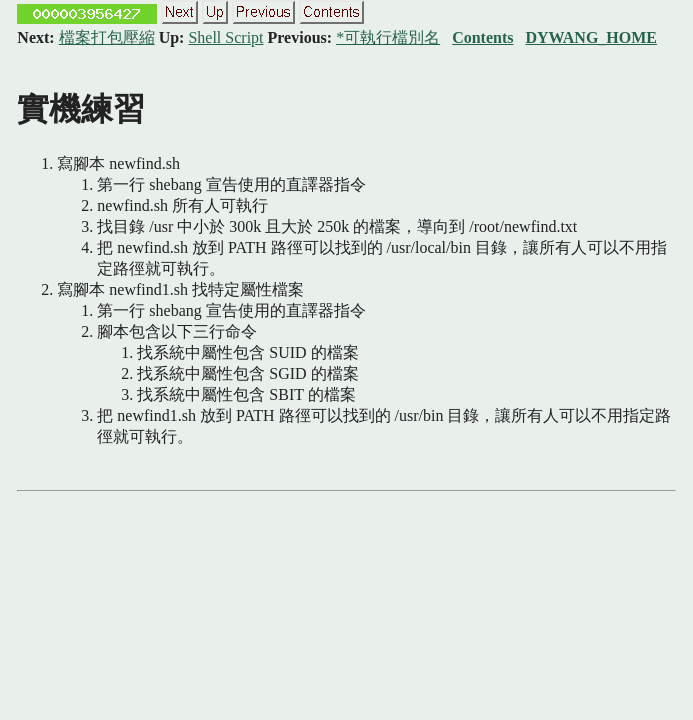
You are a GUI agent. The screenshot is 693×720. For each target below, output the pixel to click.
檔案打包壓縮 (107, 37)
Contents (482, 37)
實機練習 (81, 109)
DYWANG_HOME (591, 37)
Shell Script (225, 37)
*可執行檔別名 (388, 37)
